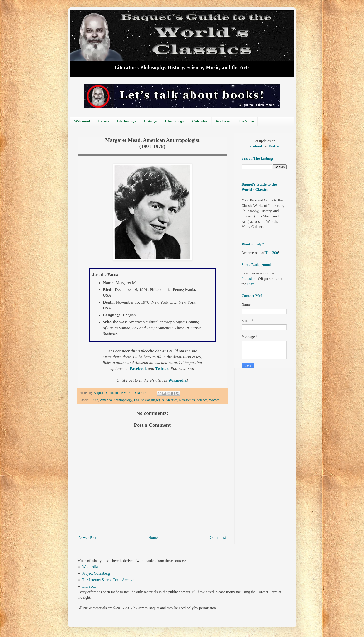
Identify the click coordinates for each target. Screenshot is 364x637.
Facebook (256, 146)
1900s (94, 400)
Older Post (218, 537)
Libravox (89, 586)
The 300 (272, 253)
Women (214, 400)
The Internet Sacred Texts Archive (108, 580)
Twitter (274, 146)
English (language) (147, 400)
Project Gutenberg (96, 573)
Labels (104, 121)
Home (153, 537)
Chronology (175, 121)
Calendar (200, 121)
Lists (251, 284)
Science (202, 400)
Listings (150, 121)
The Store (246, 121)
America (106, 400)
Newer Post (87, 537)
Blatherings (126, 121)
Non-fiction (187, 400)
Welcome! (82, 121)
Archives (223, 121)
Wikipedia (90, 567)
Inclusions (249, 279)
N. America (170, 400)
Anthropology (123, 400)
